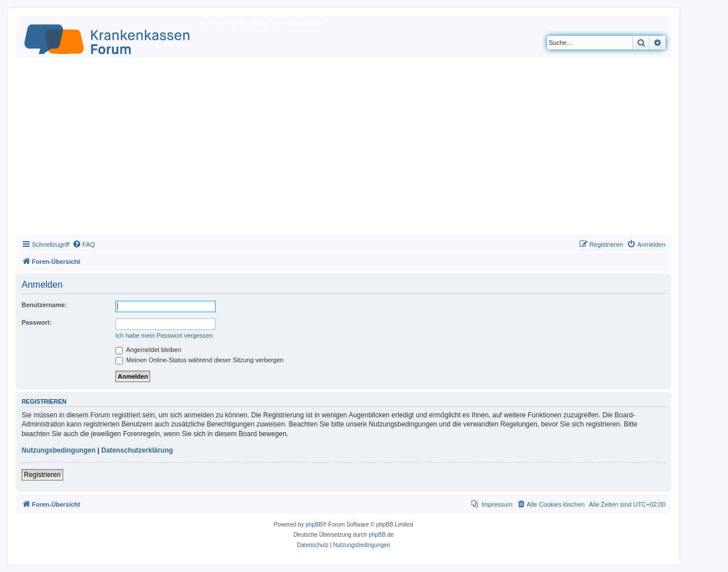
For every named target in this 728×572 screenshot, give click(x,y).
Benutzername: (44, 305)
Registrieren (42, 475)
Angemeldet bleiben (148, 350)
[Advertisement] (344, 149)
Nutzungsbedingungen (59, 450)
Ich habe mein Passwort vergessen (164, 335)
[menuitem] (84, 244)
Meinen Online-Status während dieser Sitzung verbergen (199, 360)
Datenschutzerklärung (137, 450)
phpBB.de (381, 535)
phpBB (314, 525)
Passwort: (37, 322)
